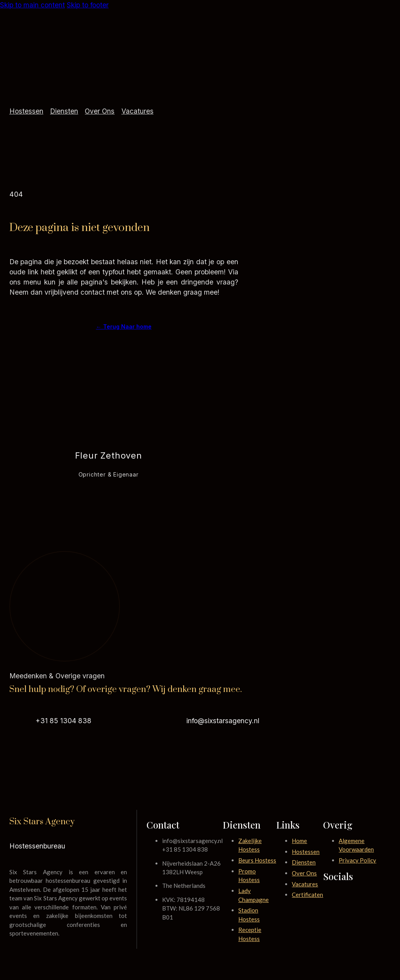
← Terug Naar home (124, 326)
